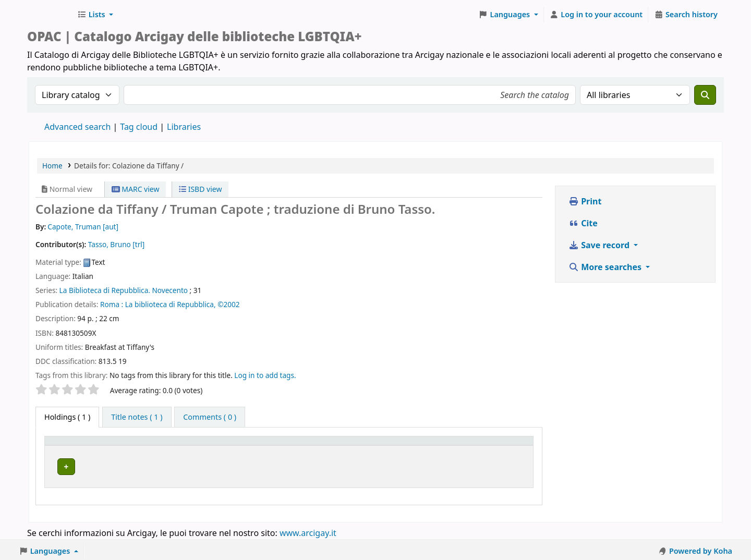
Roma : (112, 304)
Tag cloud (139, 127)
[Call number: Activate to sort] (385, 445)
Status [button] (447, 446)
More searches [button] (606, 267)
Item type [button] (67, 446)
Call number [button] (366, 446)
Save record (600, 245)
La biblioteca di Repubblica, (171, 304)
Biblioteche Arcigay (50, 15)
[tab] (137, 417)
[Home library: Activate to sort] (232, 445)
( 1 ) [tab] (67, 417)
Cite (583, 223)
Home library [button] (153, 446)
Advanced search (77, 127)
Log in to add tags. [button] (265, 375)
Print (585, 201)
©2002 (228, 304)
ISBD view (200, 189)
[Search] (705, 95)
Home (52, 166)
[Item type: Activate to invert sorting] (85, 445)
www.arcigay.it (308, 530)
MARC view (136, 189)
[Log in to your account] (596, 15)
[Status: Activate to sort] (482, 445)
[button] (95, 15)
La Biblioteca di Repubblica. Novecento (124, 290)
